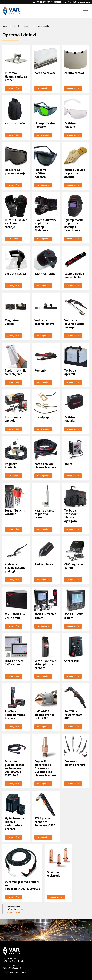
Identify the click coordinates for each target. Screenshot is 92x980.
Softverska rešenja (15, 909)
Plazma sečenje (13, 906)
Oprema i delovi (44, 26)
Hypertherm (28, 26)
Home (5, 26)
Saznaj (14, 88)
